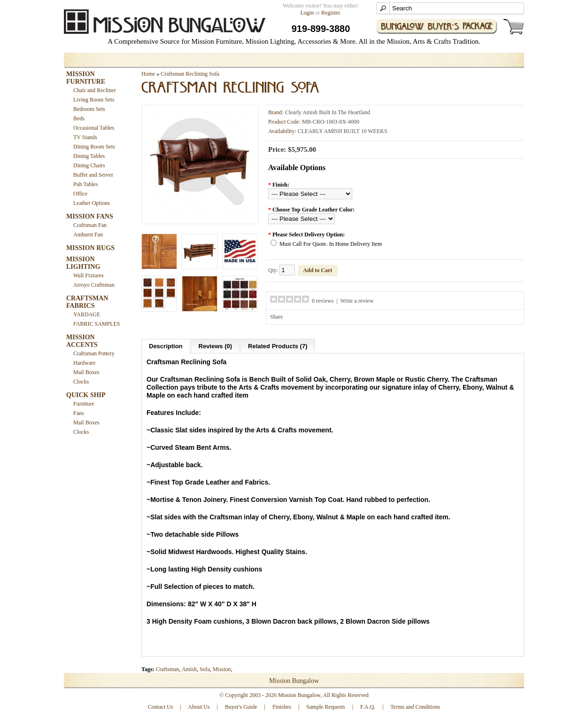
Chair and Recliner (95, 90)
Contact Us (161, 707)
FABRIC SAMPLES (97, 324)
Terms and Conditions (415, 707)
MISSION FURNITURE (86, 78)
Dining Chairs (89, 165)
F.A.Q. (368, 707)
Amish (189, 669)
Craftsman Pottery (94, 353)
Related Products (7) (278, 346)
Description (166, 346)
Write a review (357, 301)
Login (307, 13)
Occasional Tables (94, 128)
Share (276, 317)
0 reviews (323, 301)
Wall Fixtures (89, 275)
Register (330, 13)
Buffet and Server (93, 175)
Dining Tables (89, 156)
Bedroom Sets (89, 109)
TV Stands (85, 137)
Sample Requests (325, 707)
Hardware (84, 363)
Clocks (81, 382)
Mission (222, 669)
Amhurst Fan (88, 235)
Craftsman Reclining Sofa (190, 74)
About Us (199, 707)
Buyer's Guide (241, 707)
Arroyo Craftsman (94, 285)
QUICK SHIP (86, 395)
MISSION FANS (90, 216)
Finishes (282, 707)
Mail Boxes (86, 372)
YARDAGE (87, 314)
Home (148, 74)
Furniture (84, 404)
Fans (79, 413)
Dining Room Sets (94, 147)
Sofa (205, 669)
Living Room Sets (94, 100)
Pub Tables (86, 184)
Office (80, 194)
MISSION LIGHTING (83, 263)
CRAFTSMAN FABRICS (87, 302)
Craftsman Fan (90, 225)
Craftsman (168, 669)
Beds (79, 118)
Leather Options (92, 203)
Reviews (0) (216, 346)
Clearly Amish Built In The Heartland (328, 112)
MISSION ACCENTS (82, 341)
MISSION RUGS (90, 248)
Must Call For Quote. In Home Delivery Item (331, 244)
